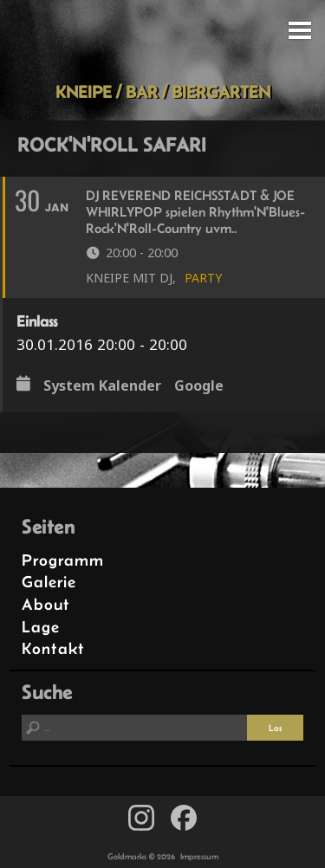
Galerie (49, 582)
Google (199, 385)
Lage (41, 627)
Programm (63, 560)
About (46, 604)
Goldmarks (159, 41)
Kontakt (53, 648)
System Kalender (102, 385)
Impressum (199, 856)
